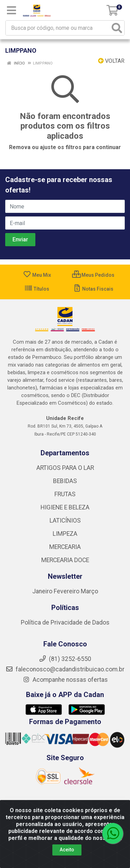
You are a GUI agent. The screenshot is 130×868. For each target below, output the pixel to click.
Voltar (111, 61)
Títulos (37, 289)
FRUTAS (65, 494)
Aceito (67, 850)
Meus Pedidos (93, 275)
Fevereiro (67, 591)
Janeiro (43, 591)
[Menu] (11, 10)
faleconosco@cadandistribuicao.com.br (65, 669)
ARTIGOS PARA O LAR (65, 468)
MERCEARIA (65, 547)
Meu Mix (37, 275)
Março (89, 591)
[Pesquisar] (117, 28)
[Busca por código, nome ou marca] (58, 28)
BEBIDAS (65, 481)
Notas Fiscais (93, 289)
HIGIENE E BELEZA (65, 507)
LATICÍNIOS (65, 521)
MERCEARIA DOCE (65, 560)
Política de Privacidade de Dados (65, 622)
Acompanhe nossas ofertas (65, 680)
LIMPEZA (65, 534)
